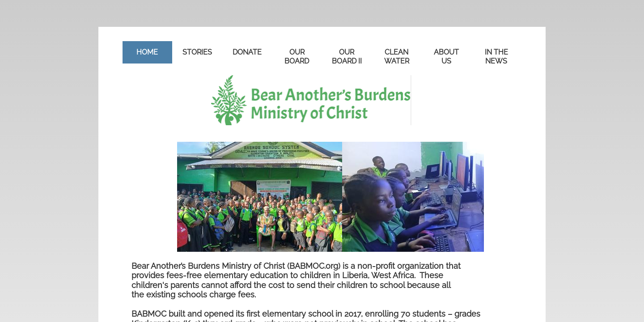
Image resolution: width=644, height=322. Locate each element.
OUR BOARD (297, 57)
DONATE (247, 52)
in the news (496, 57)
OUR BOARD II (347, 57)
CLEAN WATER (397, 57)
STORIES (197, 52)
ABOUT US (446, 57)
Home (147, 52)
